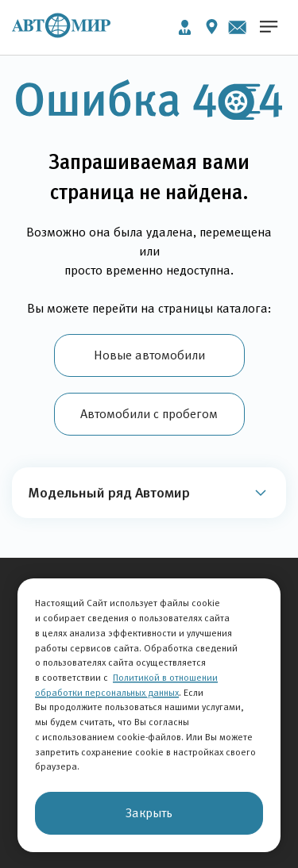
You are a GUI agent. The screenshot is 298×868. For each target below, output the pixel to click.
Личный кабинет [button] (185, 27)
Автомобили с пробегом (149, 414)
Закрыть (149, 813)
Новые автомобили (149, 355)
